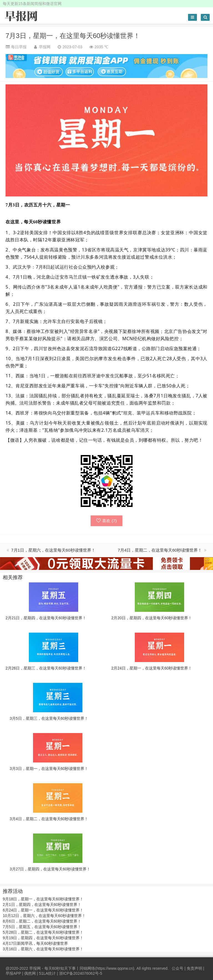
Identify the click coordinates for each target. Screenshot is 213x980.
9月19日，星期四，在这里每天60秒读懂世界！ (43, 938)
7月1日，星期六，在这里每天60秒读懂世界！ (53, 550)
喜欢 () (106, 521)
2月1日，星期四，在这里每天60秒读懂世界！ (42, 905)
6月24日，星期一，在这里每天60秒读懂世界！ (43, 910)
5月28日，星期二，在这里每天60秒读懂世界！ (43, 932)
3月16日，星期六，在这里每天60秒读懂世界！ (43, 949)
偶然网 (30, 973)
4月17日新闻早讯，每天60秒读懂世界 (35, 943)
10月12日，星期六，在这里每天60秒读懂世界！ (44, 916)
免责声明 (194, 968)
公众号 (177, 968)
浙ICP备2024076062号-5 (81, 973)
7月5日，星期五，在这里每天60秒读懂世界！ (42, 927)
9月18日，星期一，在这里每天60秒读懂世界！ (43, 899)
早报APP (13, 973)
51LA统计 (48, 973)
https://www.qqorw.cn (115, 968)
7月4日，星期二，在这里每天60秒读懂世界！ (160, 550)
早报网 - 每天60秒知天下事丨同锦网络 (62, 968)
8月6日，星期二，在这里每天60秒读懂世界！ (42, 921)
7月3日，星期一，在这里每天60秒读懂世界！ (73, 36)
